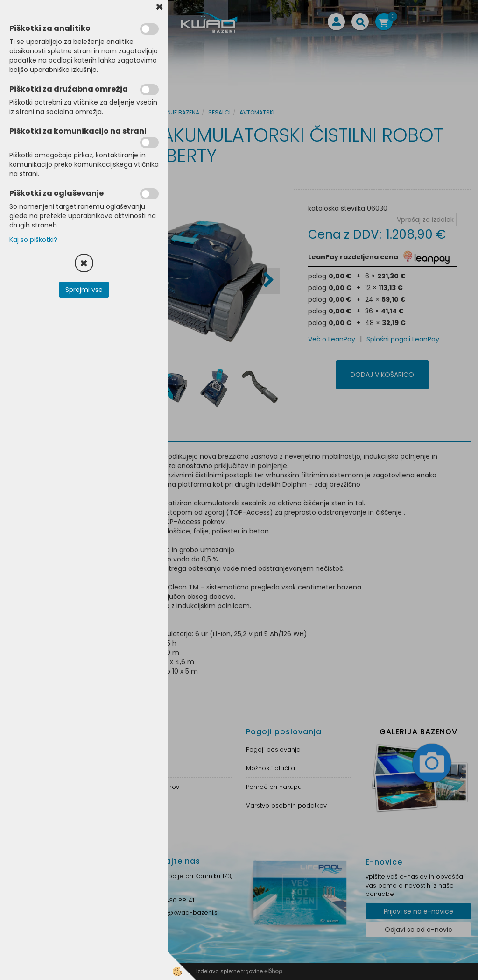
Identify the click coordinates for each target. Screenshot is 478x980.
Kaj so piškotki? (33, 240)
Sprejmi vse (84, 290)
